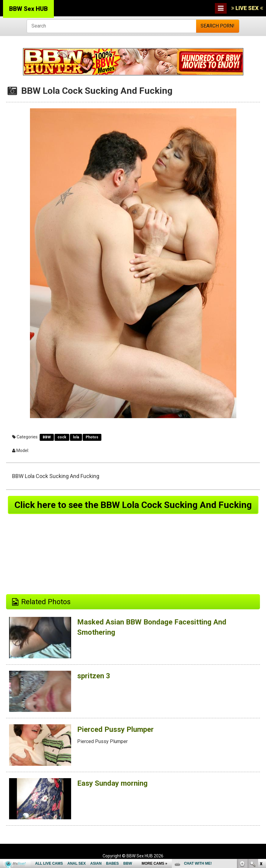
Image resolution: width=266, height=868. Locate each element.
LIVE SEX (247, 8)
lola (76, 437)
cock (62, 437)
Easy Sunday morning (112, 783)
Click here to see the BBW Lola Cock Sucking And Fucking (133, 505)
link (261, 773)
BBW (47, 437)
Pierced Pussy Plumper (115, 729)
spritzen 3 (94, 676)
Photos (92, 437)
